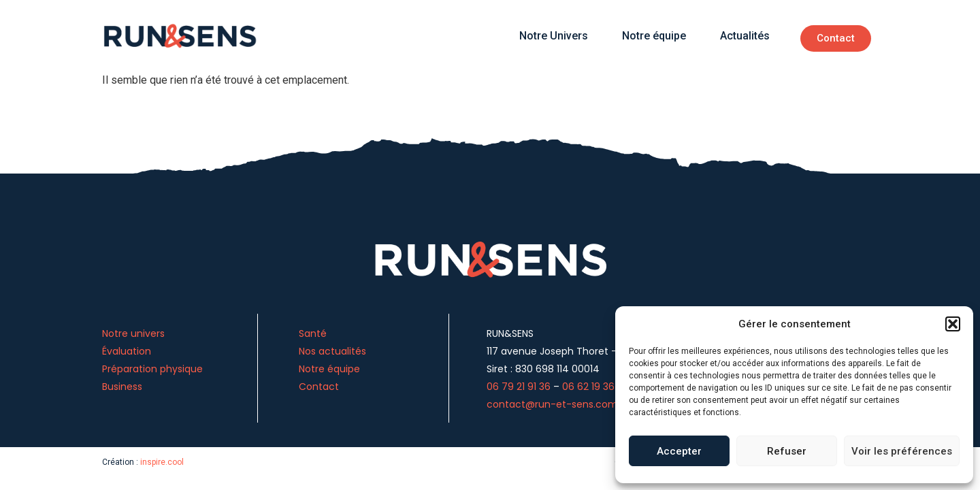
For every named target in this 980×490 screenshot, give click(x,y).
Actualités (745, 36)
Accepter (679, 451)
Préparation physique (154, 369)
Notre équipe (654, 36)
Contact (319, 387)
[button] (953, 324)
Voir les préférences (902, 451)
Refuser (787, 451)
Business (122, 387)
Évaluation (127, 351)
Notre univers (133, 333)
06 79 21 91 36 (519, 387)
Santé (313, 333)
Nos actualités (332, 351)
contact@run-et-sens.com (552, 404)
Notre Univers (554, 36)
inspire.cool (162, 462)
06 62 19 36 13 (592, 387)
